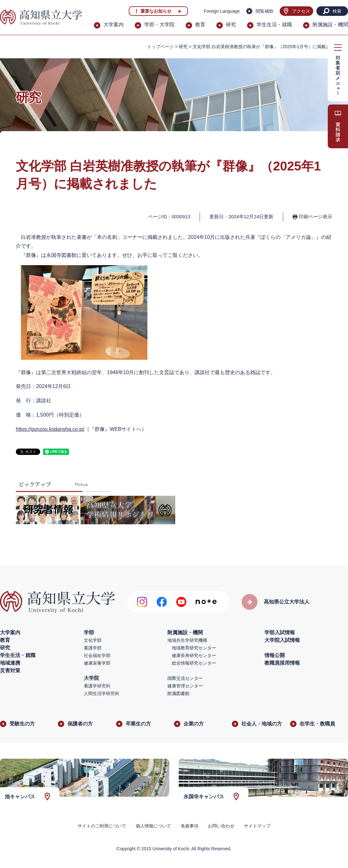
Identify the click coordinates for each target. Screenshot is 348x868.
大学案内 (114, 25)
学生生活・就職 (274, 25)
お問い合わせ (221, 826)
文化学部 (93, 640)
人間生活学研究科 (102, 693)
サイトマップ (257, 826)
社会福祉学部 (97, 655)
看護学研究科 (97, 686)
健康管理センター (185, 686)
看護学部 (93, 648)
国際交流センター (185, 678)
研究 (231, 25)
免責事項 (190, 826)
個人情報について (153, 826)
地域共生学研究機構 (187, 640)
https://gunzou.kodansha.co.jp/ (50, 429)
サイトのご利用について (102, 826)
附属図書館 (178, 693)
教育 (200, 25)
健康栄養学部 (97, 663)
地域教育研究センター (194, 648)
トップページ (160, 47)
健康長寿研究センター (194, 655)
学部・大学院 (159, 25)
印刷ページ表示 (316, 217)
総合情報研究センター (194, 663)
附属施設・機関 (330, 25)
